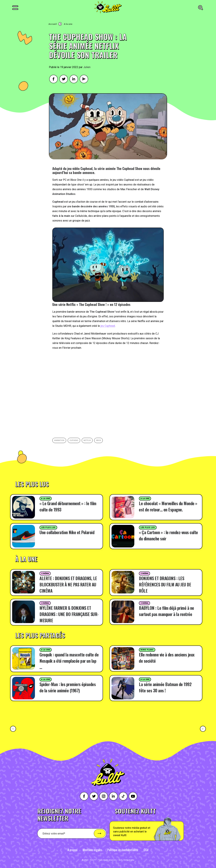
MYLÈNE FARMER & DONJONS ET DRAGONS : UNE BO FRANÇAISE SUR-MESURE (69, 614)
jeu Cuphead (108, 326)
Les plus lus (48, 527)
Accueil (53, 24)
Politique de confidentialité (123, 850)
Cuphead (74, 440)
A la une (68, 24)
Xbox (98, 440)
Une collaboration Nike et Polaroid (67, 532)
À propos (72, 850)
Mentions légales (92, 850)
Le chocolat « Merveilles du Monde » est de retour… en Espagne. (168, 506)
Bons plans (147, 650)
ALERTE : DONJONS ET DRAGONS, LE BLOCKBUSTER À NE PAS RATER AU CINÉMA (68, 584)
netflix (87, 440)
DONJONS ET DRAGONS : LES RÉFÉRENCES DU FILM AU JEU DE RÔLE (165, 584)
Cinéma (45, 573)
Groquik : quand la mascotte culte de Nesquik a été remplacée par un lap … (69, 661)
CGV (146, 850)
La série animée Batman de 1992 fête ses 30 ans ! (165, 687)
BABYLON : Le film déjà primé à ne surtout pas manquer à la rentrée (166, 611)
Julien (87, 67)
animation (59, 440)
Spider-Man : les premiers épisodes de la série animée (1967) (68, 687)
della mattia (129, 860)
